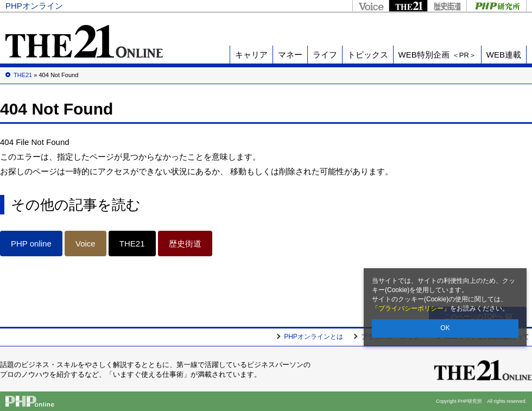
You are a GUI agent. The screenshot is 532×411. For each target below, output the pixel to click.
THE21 (408, 6)
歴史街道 (447, 6)
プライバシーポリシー (411, 308)
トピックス (368, 55)
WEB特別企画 (437, 55)
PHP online (31, 244)
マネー (290, 55)
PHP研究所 (496, 6)
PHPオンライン (34, 6)
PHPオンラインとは (313, 337)
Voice (370, 6)
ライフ (325, 55)
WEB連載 (504, 55)
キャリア (251, 55)
